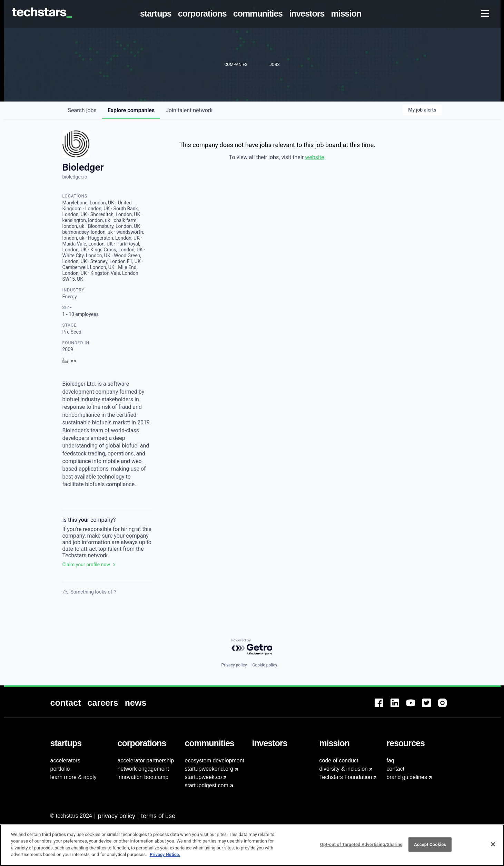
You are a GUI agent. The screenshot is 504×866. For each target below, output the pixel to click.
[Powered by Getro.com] (252, 647)
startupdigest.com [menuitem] (207, 785)
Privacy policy (234, 665)
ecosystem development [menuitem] (215, 761)
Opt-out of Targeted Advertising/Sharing (361, 848)
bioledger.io (75, 177)
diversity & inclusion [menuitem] (344, 769)
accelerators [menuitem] (65, 761)
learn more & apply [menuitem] (73, 777)
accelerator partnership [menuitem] (146, 761)
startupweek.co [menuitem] (204, 777)
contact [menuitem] (396, 769)
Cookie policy (265, 665)
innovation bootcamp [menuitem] (143, 777)
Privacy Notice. (165, 858)
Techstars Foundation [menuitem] (346, 777)
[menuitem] (157, 14)
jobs (82, 110)
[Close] (493, 848)
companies (131, 110)
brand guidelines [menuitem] (407, 777)
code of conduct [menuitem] (339, 761)
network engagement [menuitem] (143, 769)
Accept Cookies (430, 848)
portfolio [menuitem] (60, 769)
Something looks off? (89, 592)
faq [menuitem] (391, 761)
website (314, 157)
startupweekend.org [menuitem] (209, 769)
